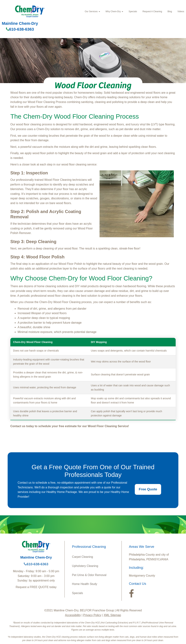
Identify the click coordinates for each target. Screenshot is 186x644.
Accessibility (73, 615)
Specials (133, 11)
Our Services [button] (92, 11)
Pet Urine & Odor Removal (89, 575)
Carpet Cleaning (82, 557)
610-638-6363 (20, 29)
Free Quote (148, 489)
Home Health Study (85, 584)
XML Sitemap (112, 615)
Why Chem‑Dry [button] (114, 11)
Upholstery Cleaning (85, 566)
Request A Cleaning (152, 11)
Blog (170, 11)
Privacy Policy (92, 615)
